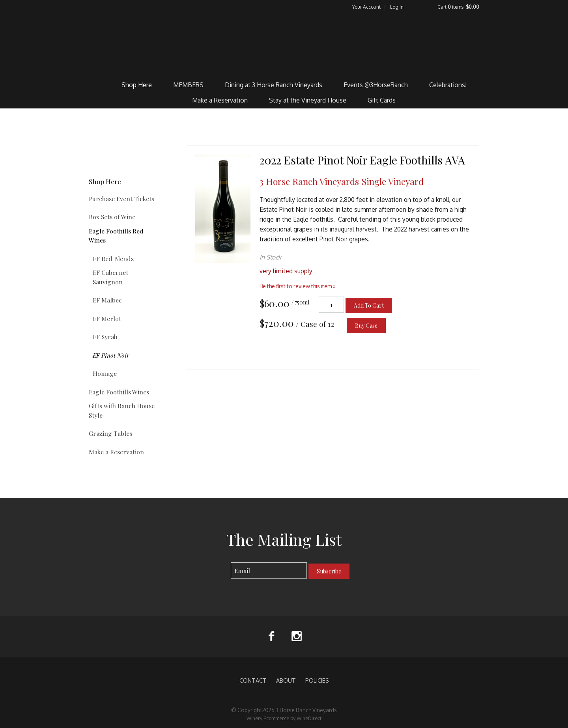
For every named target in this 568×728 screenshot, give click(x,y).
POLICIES (317, 680)
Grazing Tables (110, 433)
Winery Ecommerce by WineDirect (284, 718)
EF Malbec (107, 300)
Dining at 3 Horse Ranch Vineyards (274, 85)
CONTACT (253, 680)
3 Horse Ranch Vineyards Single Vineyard (342, 181)
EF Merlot (107, 318)
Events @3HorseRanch (376, 85)
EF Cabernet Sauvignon (110, 277)
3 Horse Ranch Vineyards (284, 44)
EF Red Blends (113, 259)
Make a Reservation (220, 100)
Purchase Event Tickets (121, 199)
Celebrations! (448, 85)
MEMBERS (188, 85)
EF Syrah (105, 337)
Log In (397, 7)
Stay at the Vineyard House (308, 100)
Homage (105, 373)
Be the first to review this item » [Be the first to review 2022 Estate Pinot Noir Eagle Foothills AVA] (298, 286)
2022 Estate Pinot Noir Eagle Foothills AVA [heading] (362, 160)
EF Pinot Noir (111, 355)
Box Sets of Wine (112, 217)
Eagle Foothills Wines (119, 392)
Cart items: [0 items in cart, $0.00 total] (458, 7)
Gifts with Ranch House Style (122, 410)
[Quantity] (331, 305)
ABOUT (286, 680)
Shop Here (137, 85)
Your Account (366, 7)
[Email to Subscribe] (269, 570)
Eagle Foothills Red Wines (116, 235)
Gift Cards (382, 100)
